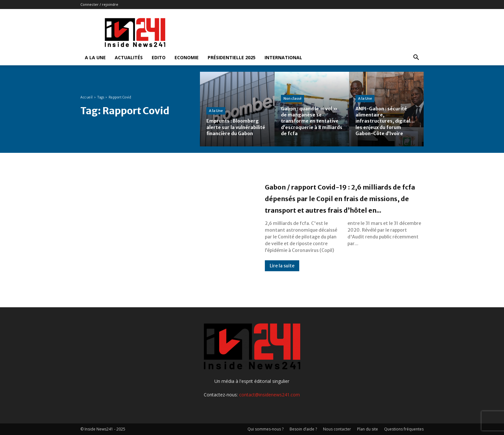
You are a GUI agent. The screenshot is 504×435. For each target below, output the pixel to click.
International (283, 57)
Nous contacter (337, 429)
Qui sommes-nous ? (265, 429)
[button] (416, 58)
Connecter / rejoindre (99, 4)
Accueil (87, 97)
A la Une (95, 57)
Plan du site (368, 429)
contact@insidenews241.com (270, 395)
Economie (187, 57)
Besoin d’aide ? (303, 429)
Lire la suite (282, 277)
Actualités (129, 57)
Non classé (292, 98)
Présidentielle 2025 (232, 57)
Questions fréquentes (404, 429)
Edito (159, 57)
